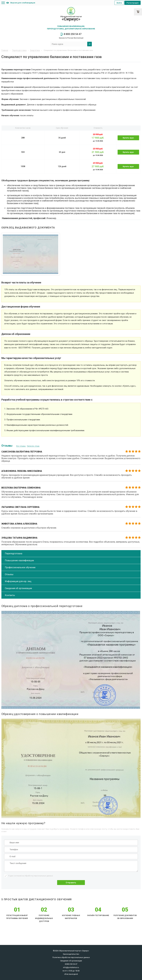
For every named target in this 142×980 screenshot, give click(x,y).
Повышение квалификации (19, 560)
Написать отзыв (33, 446)
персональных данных (43, 876)
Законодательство (71, 954)
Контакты (10, 595)
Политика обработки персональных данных (71, 957)
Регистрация (133, 3)
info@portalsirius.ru (71, 967)
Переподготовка (14, 554)
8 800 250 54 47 (71, 34)
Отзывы (9, 574)
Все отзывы (21, 446)
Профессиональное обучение (20, 567)
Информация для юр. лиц (18, 581)
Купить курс (128, 138)
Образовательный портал (71, 19)
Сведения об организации (18, 588)
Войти (119, 3)
